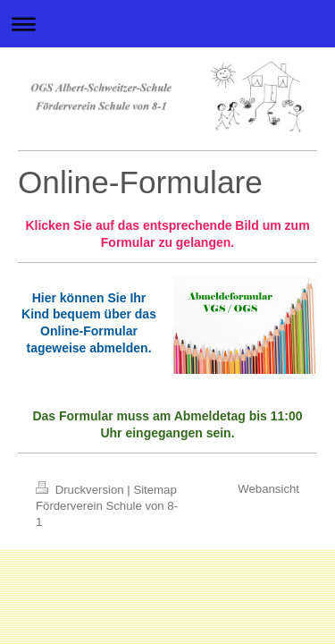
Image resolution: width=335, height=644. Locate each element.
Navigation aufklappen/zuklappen (167, 24)
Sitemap (155, 490)
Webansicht (268, 489)
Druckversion (81, 490)
